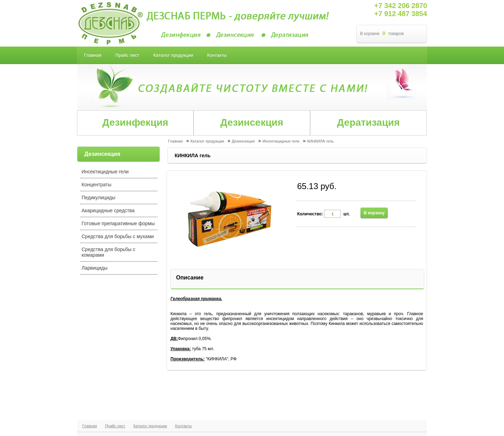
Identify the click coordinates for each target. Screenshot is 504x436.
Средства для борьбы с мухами (118, 236)
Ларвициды (94, 268)
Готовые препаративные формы (118, 223)
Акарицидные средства (108, 210)
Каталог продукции (150, 426)
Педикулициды (99, 198)
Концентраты (96, 185)
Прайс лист (115, 426)
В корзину (374, 213)
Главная (90, 426)
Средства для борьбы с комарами (108, 252)
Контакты (183, 426)
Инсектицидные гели (105, 172)
